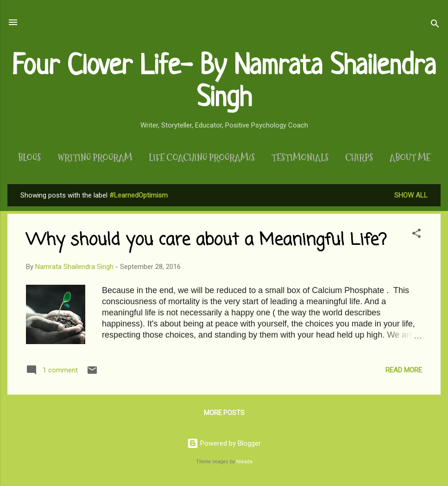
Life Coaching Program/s (202, 158)
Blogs (29, 158)
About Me (410, 158)
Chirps (359, 158)
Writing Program (95, 158)
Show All (411, 195)
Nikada (244, 462)
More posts (224, 413)
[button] (416, 235)
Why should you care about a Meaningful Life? (206, 240)
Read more (404, 370)
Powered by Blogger (224, 443)
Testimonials (300, 158)
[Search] (435, 25)
